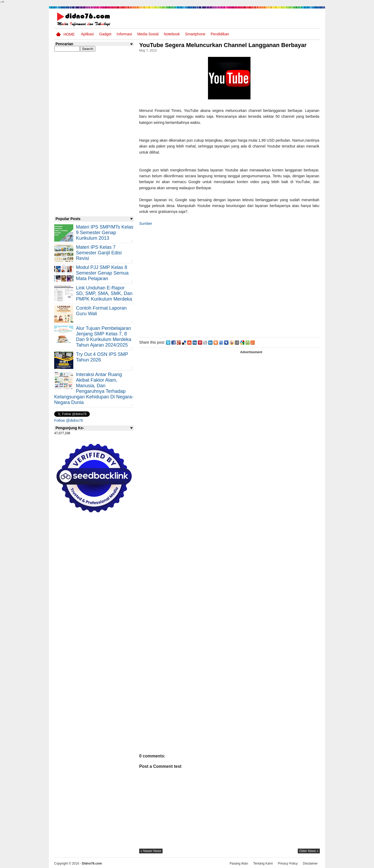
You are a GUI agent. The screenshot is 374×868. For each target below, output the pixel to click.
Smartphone (195, 34)
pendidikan (220, 34)
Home (69, 34)
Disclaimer (310, 863)
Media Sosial (148, 34)
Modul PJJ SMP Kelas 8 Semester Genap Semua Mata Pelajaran (102, 273)
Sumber (146, 224)
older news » (309, 851)
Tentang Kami (263, 863)
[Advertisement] (229, 281)
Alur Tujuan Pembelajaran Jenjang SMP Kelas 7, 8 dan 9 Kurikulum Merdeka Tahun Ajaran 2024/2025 (104, 337)
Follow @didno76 (69, 420)
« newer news (151, 851)
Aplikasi (87, 34)
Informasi (124, 34)
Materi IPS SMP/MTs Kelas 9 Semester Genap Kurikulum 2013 (105, 233)
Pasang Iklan (239, 863)
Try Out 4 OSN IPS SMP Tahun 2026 (102, 357)
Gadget (105, 34)
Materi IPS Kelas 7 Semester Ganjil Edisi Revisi (99, 253)
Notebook (172, 34)
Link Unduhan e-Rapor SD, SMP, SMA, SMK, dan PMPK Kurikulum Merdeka (104, 293)
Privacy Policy (288, 863)
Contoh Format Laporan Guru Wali (101, 311)
